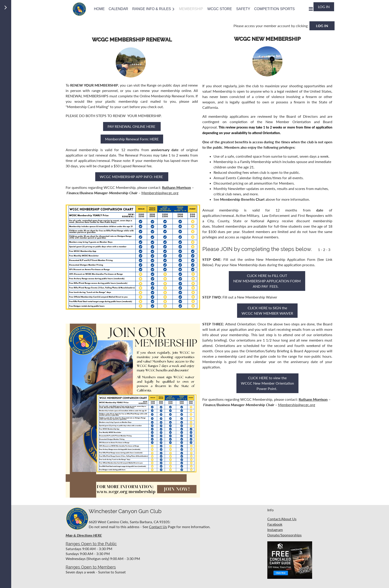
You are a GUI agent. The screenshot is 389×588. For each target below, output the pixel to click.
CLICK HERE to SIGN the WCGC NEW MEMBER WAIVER (267, 310)
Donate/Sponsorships (284, 535)
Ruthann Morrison (176, 187)
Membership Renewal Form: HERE (132, 139)
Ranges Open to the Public (91, 544)
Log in (324, 7)
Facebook (275, 524)
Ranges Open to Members (91, 567)
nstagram (276, 530)
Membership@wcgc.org (160, 193)
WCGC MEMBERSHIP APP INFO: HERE (132, 177)
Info (270, 510)
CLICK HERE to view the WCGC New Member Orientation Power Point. (267, 383)
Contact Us (158, 527)
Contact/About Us (282, 519)
